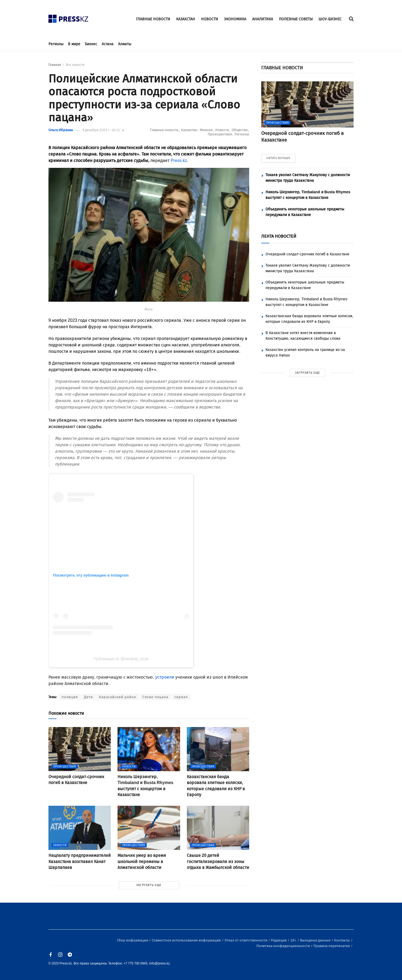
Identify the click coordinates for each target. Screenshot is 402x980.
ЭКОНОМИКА (235, 19)
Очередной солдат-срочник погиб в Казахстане (308, 254)
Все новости (75, 65)
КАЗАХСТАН (186, 19)
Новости (223, 130)
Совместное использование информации (187, 940)
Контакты (342, 940)
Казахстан (189, 130)
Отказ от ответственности (246, 940)
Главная (55, 65)
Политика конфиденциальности (284, 946)
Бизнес (91, 44)
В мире (74, 44)
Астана (108, 44)
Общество (240, 130)
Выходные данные (316, 940)
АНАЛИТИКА (263, 19)
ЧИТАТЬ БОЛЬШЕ (278, 158)
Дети (88, 697)
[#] (69, 17)
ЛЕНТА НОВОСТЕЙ (279, 236)
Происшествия (220, 134)
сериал (181, 697)
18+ (294, 940)
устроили (165, 677)
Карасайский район (118, 697)
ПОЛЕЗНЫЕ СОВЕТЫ (296, 19)
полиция (70, 697)
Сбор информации (133, 940)
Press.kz (179, 160)
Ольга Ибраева (61, 130)
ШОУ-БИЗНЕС (330, 19)
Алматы (125, 44)
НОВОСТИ (210, 19)
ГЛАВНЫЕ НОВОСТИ (153, 19)
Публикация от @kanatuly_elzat (121, 659)
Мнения (206, 130)
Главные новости (164, 130)
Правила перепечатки (332, 946)
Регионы (56, 44)
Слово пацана (155, 697)
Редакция (279, 940)
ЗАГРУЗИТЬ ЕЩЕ (149, 885)
